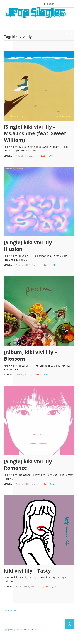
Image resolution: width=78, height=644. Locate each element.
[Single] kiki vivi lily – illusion (30, 246)
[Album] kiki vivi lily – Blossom (31, 355)
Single (8, 156)
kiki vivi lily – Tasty (27, 571)
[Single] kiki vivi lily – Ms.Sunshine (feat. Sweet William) (35, 133)
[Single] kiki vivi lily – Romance (30, 465)
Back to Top (10, 610)
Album (8, 375)
